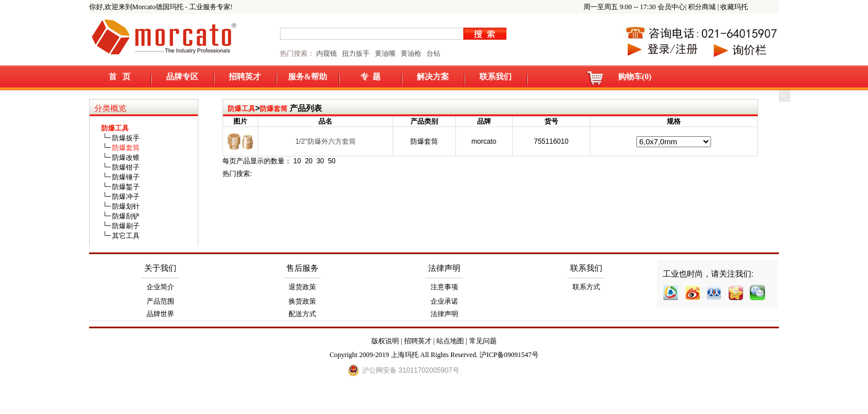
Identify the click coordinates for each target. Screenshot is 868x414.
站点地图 (450, 341)
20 (308, 161)
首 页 (120, 77)
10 (297, 161)
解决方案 (433, 77)
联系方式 (586, 287)
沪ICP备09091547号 (509, 355)
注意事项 (444, 287)
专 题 (370, 77)
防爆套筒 (274, 109)
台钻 (433, 53)
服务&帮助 (308, 77)
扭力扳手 (356, 53)
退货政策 (302, 287)
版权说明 (385, 341)
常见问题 (483, 341)
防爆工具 (241, 109)
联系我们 (496, 77)
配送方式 (302, 314)
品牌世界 (160, 314)
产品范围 (160, 301)
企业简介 (160, 287)
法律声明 (444, 268)
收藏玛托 (734, 7)
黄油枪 (411, 53)
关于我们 (160, 268)
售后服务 (302, 268)
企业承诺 (444, 301)
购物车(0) (635, 77)
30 (320, 161)
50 (331, 161)
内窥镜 (327, 53)
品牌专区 (182, 77)
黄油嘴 (385, 53)
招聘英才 (245, 77)
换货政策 (302, 301)
